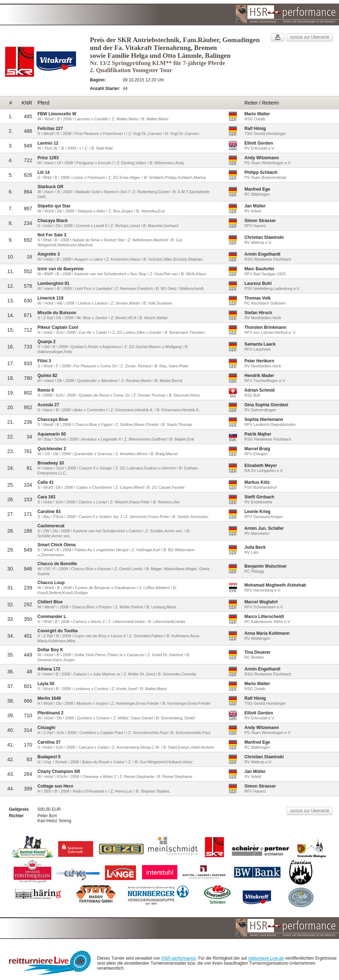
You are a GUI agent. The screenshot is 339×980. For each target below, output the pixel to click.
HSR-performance (179, 958)
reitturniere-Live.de (266, 958)
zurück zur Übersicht (310, 37)
